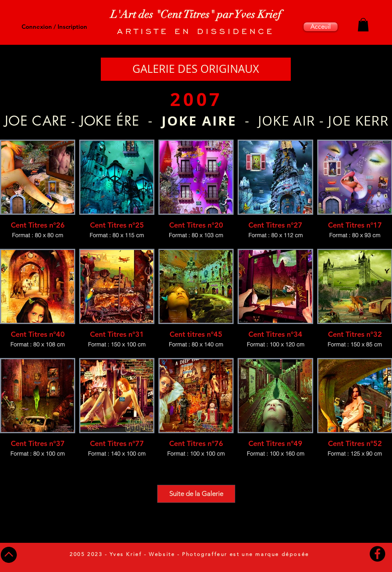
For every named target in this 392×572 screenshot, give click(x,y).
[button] (363, 25)
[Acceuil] (321, 27)
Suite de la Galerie (196, 494)
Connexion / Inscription (54, 27)
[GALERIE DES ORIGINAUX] (196, 69)
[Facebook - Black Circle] (377, 554)
